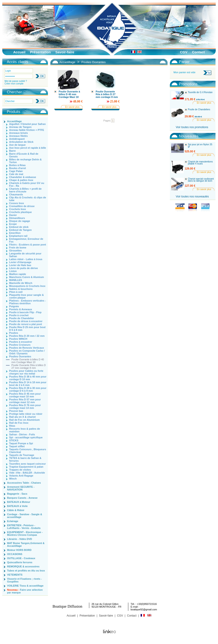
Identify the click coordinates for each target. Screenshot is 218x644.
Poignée (14, 306)
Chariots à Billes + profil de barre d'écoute (25, 190)
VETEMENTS (15, 575)
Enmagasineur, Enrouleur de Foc (26, 240)
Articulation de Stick (21, 142)
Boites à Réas (17, 165)
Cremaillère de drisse (22, 206)
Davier (13, 215)
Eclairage (13, 521)
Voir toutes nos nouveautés (192, 197)
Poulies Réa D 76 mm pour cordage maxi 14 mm (25, 407)
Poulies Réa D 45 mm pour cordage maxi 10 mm (25, 395)
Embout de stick (19, 227)
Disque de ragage (20, 221)
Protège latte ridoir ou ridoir (26, 414)
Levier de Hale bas (20, 265)
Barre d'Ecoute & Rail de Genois (24, 155)
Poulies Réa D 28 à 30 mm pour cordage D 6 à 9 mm (28, 389)
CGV (184, 52)
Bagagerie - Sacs (17, 494)
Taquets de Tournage (22, 455)
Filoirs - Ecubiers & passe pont (28, 245)
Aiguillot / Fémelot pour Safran (27, 124)
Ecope (13, 224)
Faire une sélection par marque (25, 591)
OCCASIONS (15, 554)
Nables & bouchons (21, 289)
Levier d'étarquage (20, 262)
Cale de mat (16, 174)
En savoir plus (72, 107)
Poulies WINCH (18, 339)
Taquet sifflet (17, 446)
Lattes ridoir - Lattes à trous (26, 259)
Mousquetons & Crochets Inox (27, 286)
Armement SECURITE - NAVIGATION (21, 488)
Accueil (19, 52)
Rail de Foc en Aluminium (24, 420)
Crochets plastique (20, 212)
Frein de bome (18, 248)
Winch (13, 479)
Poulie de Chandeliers (199, 110)
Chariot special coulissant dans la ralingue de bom (201, 180)
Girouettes (15, 251)
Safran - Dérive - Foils (22, 434)
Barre (12, 151)
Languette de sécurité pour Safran (25, 255)
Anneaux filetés (18, 136)
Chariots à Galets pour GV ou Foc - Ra (27, 184)
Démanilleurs (17, 218)
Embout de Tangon (20, 230)
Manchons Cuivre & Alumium (26, 277)
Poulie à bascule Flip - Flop (25, 312)
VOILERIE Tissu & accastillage (25, 586)
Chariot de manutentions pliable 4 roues (200, 163)
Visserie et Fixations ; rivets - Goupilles (24, 580)
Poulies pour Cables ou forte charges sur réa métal (26, 372)
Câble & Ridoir (16, 510)
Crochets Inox (17, 209)
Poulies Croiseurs (20, 345)
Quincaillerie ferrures (20, 562)
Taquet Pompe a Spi (21, 443)
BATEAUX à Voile (17, 506)
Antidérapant (17, 139)
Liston (13, 271)
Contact (198, 52)
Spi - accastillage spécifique (26, 437)
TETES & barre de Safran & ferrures (25, 459)
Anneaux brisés (18, 133)
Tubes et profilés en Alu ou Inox (26, 571)
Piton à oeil (16, 292)
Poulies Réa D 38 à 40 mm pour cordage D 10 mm (28, 378)
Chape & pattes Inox (21, 180)
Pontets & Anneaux (21, 309)
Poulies (14, 333)
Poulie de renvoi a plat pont (26, 324)
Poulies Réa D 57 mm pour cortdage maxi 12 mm (25, 401)
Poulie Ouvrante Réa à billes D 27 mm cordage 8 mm (29, 366)
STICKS (14, 440)
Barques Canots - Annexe (22, 498)
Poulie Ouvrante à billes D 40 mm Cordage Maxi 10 (28, 361)
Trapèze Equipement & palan (26, 467)
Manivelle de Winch (21, 283)
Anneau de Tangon (20, 127)
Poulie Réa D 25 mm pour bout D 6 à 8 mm (27, 329)
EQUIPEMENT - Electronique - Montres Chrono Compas (25, 534)
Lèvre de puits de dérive (24, 268)
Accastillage (14, 121)
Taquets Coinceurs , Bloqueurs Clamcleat (28, 451)
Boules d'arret (18, 168)
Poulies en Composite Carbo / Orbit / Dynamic (27, 352)
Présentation (41, 52)
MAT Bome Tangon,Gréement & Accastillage (26, 544)
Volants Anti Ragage (21, 476)
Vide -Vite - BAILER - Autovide (27, 473)
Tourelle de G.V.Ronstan (200, 92)
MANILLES (16, 280)
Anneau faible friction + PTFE (27, 130)
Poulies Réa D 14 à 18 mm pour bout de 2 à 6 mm (28, 384)
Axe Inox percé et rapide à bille (28, 148)
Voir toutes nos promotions (192, 127)
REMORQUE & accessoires (23, 566)
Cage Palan (16, 171)
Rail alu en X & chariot (22, 417)
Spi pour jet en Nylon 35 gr (200, 146)
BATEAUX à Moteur (19, 502)
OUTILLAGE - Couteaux (21, 558)
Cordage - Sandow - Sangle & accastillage (25, 516)
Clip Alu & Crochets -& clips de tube (28, 199)
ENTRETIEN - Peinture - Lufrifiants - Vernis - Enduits (24, 527)
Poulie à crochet (19, 315)
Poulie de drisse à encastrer (26, 321)
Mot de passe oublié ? (16, 81)
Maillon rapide (18, 274)
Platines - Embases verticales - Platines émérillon (28, 302)
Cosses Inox (17, 203)
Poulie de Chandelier (22, 318)
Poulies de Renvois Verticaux (27, 348)
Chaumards (16, 194)
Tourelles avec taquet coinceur (28, 464)
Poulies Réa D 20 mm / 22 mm (27, 336)
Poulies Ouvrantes (20, 356)
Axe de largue (17, 145)
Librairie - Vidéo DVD (20, 539)
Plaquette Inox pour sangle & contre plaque (26, 296)
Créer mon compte (14, 84)
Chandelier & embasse (23, 177)
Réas (12, 426)
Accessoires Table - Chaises (24, 483)
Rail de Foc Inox (19, 423)
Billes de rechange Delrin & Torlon (25, 161)
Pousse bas (16, 411)
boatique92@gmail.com (144, 609)
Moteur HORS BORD (19, 550)
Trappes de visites (20, 470)
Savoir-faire (65, 52)
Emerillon (15, 233)
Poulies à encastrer (21, 342)
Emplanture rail (18, 236)
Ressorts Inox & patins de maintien (25, 430)
